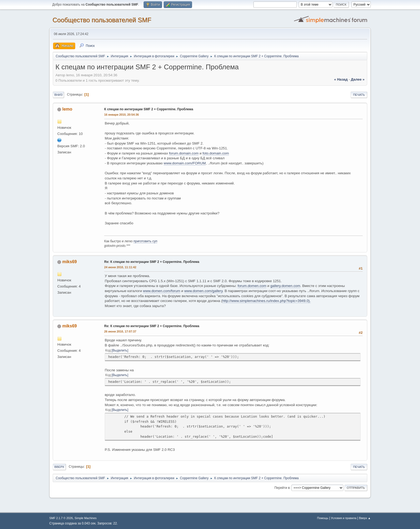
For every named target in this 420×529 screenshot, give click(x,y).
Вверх (59, 467)
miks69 (69, 262)
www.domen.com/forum (162, 291)
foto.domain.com (216, 153)
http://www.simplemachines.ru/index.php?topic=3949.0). (267, 301)
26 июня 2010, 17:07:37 (120, 331)
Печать (359, 95)
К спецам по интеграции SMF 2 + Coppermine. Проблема (149, 109)
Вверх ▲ (365, 518)
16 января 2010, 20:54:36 (121, 115)
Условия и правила (344, 518)
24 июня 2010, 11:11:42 (120, 267)
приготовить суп (145, 241)
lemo (67, 109)
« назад (341, 79)
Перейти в (282, 488)
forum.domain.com (184, 153)
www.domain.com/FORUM (185, 163)
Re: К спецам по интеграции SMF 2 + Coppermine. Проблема (152, 262)
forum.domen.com (252, 286)
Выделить (120, 350)
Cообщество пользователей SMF (102, 20)
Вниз (58, 95)
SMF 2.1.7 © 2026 (61, 518)
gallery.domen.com (285, 286)
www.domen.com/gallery (203, 291)
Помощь (323, 518)
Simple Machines (85, 518)
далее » (358, 79)
